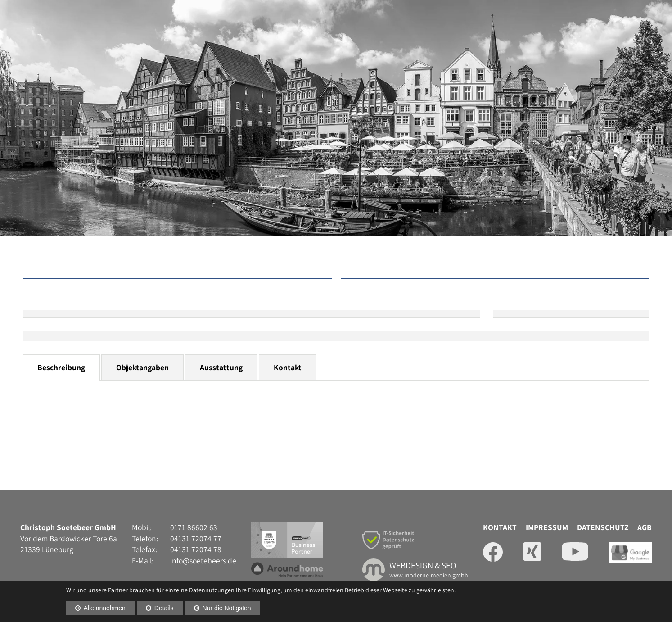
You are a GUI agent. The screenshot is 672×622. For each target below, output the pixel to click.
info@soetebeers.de (203, 561)
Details (164, 608)
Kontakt (288, 367)
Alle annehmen (105, 608)
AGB (645, 527)
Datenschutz (603, 527)
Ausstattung (221, 367)
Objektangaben (142, 367)
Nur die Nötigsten (227, 608)
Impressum (547, 527)
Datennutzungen (212, 590)
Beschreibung (61, 367)
